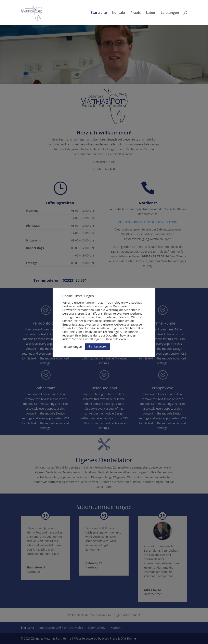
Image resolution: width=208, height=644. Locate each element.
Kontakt (119, 13)
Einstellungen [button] (73, 346)
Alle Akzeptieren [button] (97, 346)
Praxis (135, 13)
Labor (151, 13)
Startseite (99, 13)
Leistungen (170, 13)
